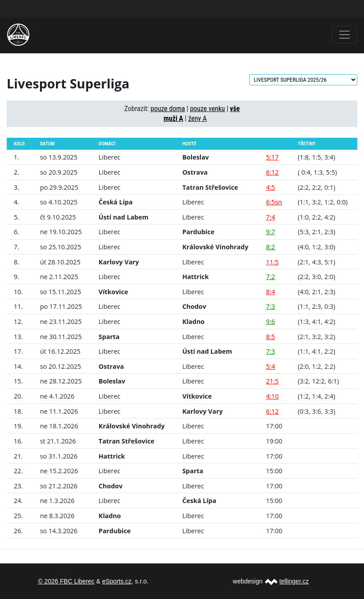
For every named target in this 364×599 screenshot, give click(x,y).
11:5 (272, 262)
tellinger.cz (294, 581)
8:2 (270, 247)
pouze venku (207, 109)
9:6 (270, 321)
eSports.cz (117, 581)
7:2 (270, 277)
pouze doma (168, 109)
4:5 (270, 187)
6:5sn (274, 202)
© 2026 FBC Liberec (66, 581)
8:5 (270, 337)
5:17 (272, 157)
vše (235, 109)
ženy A (197, 118)
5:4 (270, 366)
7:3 (270, 306)
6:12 (272, 172)
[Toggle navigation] (344, 35)
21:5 (272, 381)
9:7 (270, 232)
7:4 (270, 217)
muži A (173, 118)
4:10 (272, 396)
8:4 (270, 292)
